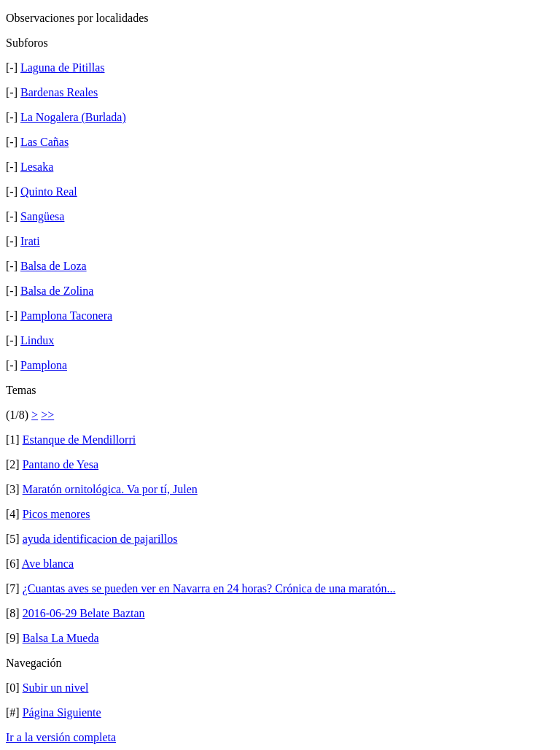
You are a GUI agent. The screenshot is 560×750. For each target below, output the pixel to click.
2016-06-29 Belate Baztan (84, 613)
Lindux (37, 340)
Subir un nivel (56, 688)
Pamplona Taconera (66, 316)
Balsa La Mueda (61, 638)
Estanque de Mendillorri (79, 440)
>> (47, 415)
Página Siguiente (62, 712)
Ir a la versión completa (61, 737)
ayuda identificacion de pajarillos (100, 539)
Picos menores (57, 514)
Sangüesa (42, 216)
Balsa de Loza (54, 266)
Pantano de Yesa (61, 464)
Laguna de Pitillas (63, 67)
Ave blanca (48, 564)
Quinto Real (49, 192)
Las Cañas (44, 142)
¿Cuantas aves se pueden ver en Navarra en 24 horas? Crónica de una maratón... (209, 588)
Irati (30, 241)
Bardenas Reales (59, 92)
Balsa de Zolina (57, 291)
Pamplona (44, 365)
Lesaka (37, 167)
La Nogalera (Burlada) (73, 117)
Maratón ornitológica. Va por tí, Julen (110, 489)
